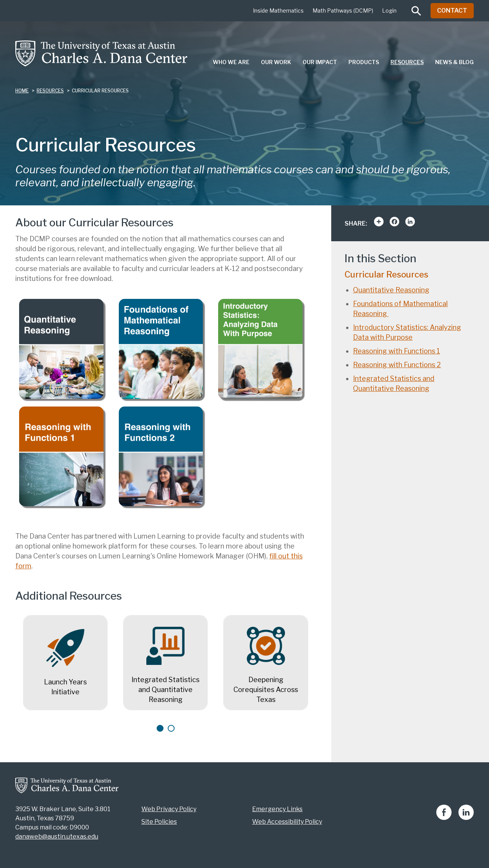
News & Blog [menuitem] (454, 62)
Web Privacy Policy (169, 809)
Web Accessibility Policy (287, 822)
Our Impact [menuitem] (320, 62)
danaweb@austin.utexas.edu (57, 837)
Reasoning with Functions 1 (397, 351)
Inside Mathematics (278, 10)
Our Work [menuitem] (276, 62)
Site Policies (159, 822)
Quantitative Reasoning (391, 290)
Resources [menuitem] (407, 62)
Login (389, 10)
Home (22, 91)
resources (50, 91)
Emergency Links (277, 809)
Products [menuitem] (364, 62)
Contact (452, 10)
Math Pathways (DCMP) (343, 10)
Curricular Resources (386, 274)
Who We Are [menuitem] (231, 62)
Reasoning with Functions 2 (397, 365)
